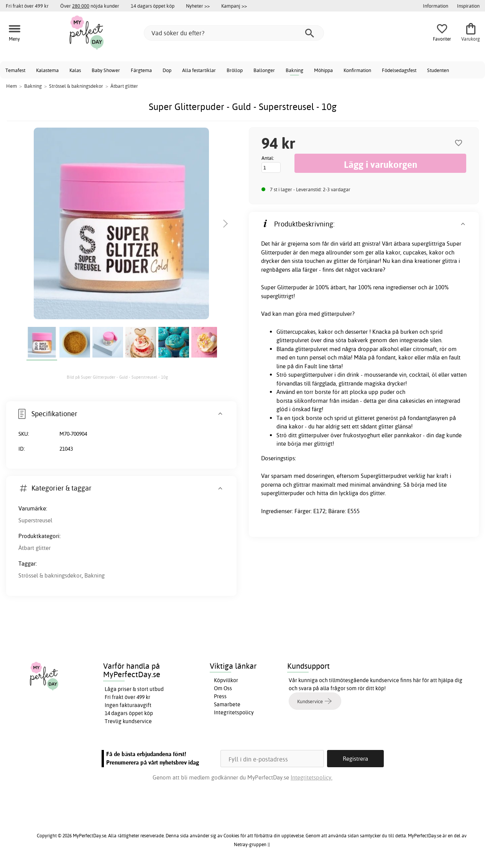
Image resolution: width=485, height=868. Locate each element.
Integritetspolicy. (312, 777)
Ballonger (264, 70)
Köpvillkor (226, 680)
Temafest (15, 70)
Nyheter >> (198, 6)
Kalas (75, 70)
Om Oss (223, 688)
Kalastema (47, 70)
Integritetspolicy (234, 712)
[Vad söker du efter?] (234, 33)
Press (220, 696)
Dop (167, 70)
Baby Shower (106, 70)
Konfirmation (357, 70)
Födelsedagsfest (399, 70)
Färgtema (141, 70)
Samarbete (227, 704)
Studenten (438, 70)
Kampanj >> (234, 6)
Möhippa (323, 70)
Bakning (294, 70)
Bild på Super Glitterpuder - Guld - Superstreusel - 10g (117, 377)
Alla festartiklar (199, 70)
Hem (12, 86)
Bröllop (235, 70)
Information (436, 6)
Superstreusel (35, 520)
